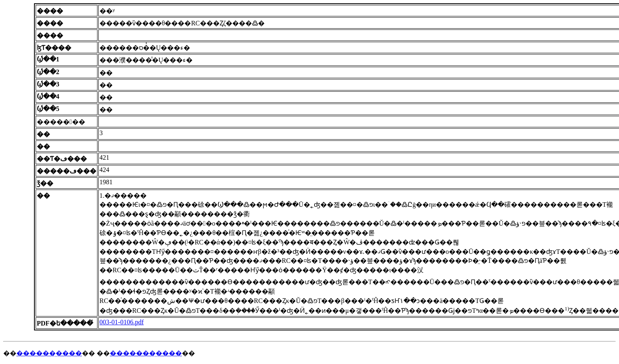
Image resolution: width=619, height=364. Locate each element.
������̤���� (49, 353)
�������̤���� (146, 353)
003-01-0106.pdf (122, 322)
